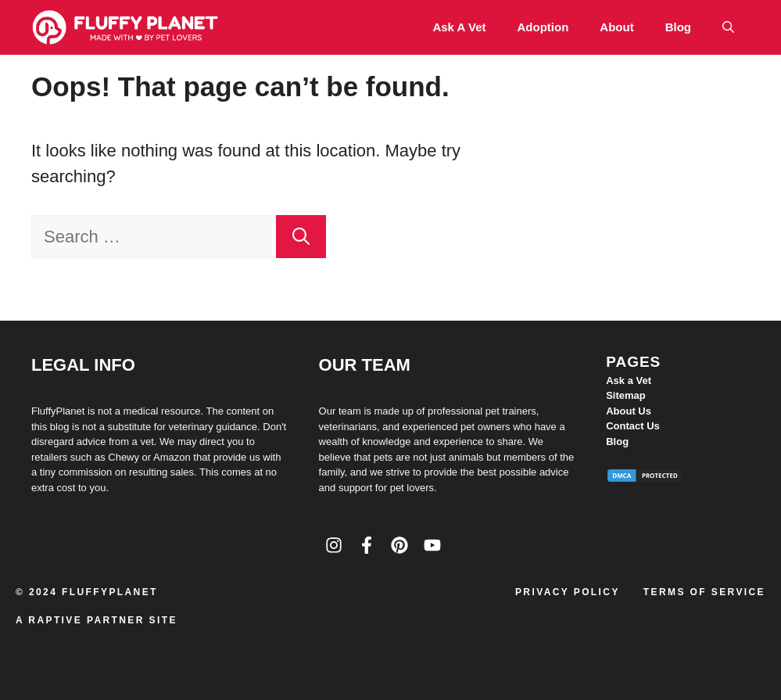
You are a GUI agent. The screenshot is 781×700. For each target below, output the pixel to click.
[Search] (301, 237)
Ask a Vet (459, 27)
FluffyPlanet (110, 592)
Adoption (543, 27)
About (616, 27)
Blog (678, 27)
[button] (728, 27)
